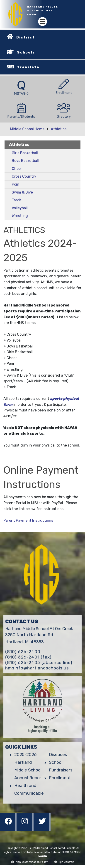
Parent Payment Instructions (28, 520)
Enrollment (60, 778)
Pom (16, 184)
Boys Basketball (25, 161)
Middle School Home (27, 129)
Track (16, 200)
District (26, 37)
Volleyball (20, 208)
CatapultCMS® (60, 852)
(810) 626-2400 (23, 652)
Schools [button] (26, 52)
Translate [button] (28, 67)
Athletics (59, 129)
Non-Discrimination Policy (29, 862)
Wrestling (20, 216)
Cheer (17, 169)
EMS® (76, 852)
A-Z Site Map (42, 866)
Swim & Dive (22, 192)
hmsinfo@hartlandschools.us (37, 668)
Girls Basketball (25, 153)
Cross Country (24, 176)
